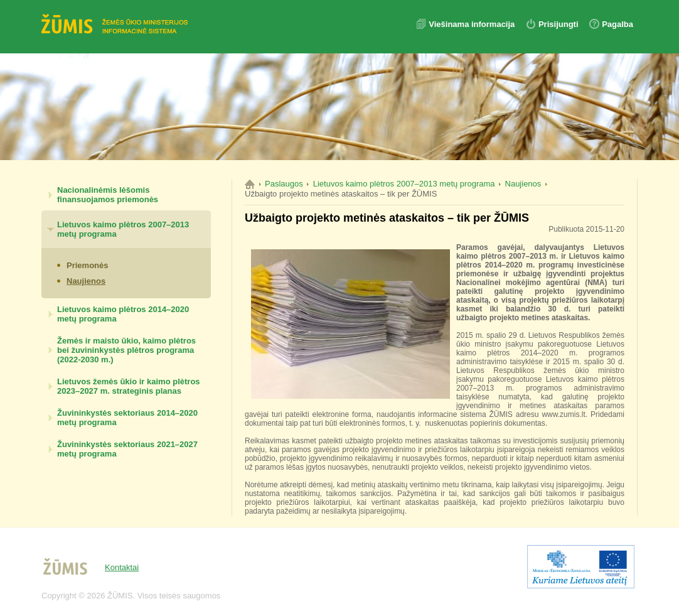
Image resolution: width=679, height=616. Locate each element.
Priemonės (87, 265)
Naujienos (86, 281)
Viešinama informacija (473, 24)
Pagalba (618, 24)
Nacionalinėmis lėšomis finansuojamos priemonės (108, 195)
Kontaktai (122, 567)
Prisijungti (559, 24)
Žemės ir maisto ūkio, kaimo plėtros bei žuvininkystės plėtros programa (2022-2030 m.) (126, 350)
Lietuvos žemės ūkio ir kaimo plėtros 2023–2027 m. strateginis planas (129, 386)
